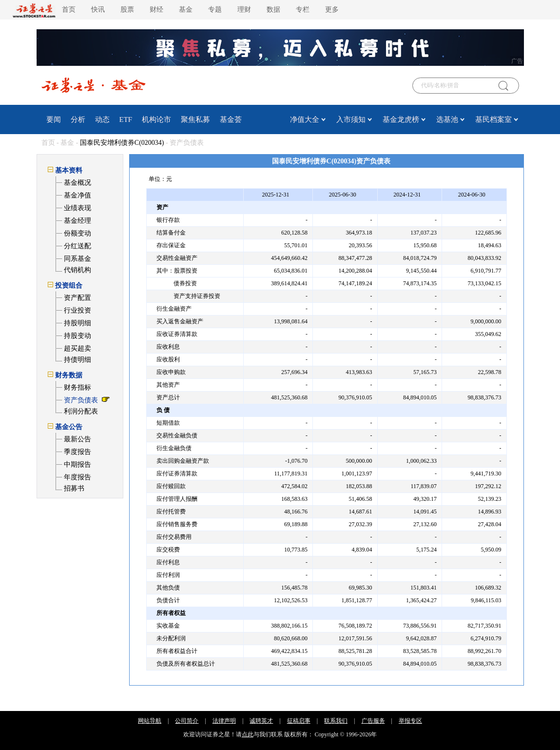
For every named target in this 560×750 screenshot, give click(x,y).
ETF (126, 119)
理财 (244, 10)
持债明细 (77, 360)
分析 (78, 119)
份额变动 (77, 233)
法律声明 (224, 721)
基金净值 (77, 195)
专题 (215, 10)
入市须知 (351, 119)
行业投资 (77, 310)
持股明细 (77, 323)
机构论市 (156, 119)
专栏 (303, 10)
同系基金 (77, 259)
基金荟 (231, 119)
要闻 (54, 119)
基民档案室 (493, 119)
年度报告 (77, 477)
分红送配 (77, 246)
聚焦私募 (195, 119)
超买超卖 (77, 348)
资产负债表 (81, 400)
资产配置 (77, 298)
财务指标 (77, 387)
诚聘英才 (261, 721)
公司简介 (187, 721)
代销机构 (77, 270)
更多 (332, 10)
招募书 (74, 488)
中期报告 (77, 464)
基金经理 (77, 221)
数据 (273, 10)
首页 (69, 10)
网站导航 (150, 721)
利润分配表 (81, 411)
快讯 (98, 10)
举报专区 (410, 721)
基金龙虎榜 (401, 119)
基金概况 (77, 183)
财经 (156, 10)
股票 (127, 10)
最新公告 (77, 439)
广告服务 (373, 721)
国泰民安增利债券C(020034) (122, 143)
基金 (186, 10)
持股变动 (77, 336)
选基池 (447, 119)
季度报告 (77, 452)
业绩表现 (77, 208)
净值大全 (305, 119)
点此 (248, 734)
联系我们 (336, 721)
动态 (102, 119)
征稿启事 (299, 721)
